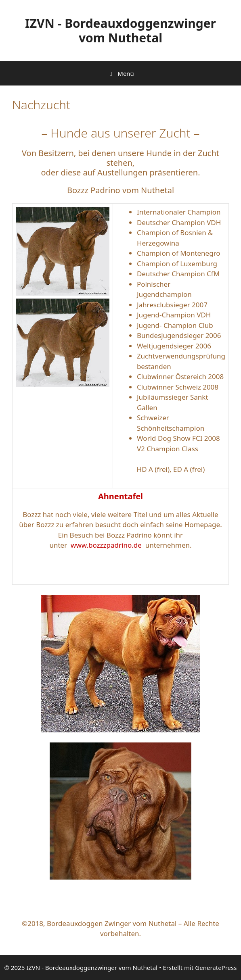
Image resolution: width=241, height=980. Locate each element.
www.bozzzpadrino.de (106, 545)
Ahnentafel (120, 496)
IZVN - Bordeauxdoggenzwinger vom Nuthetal (120, 30)
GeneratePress (216, 967)
